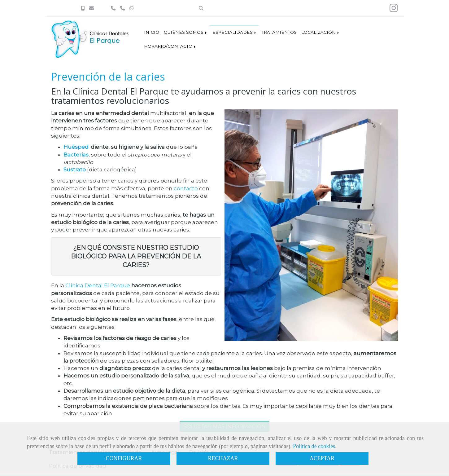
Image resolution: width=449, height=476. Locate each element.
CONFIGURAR (124, 458)
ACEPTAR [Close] (322, 458)
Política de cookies (314, 446)
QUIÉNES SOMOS (186, 32)
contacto (186, 188)
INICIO (152, 32)
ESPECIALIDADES (235, 32)
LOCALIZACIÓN (321, 32)
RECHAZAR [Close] (223, 458)
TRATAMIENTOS (279, 32)
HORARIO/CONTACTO (170, 46)
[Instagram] (394, 10)
